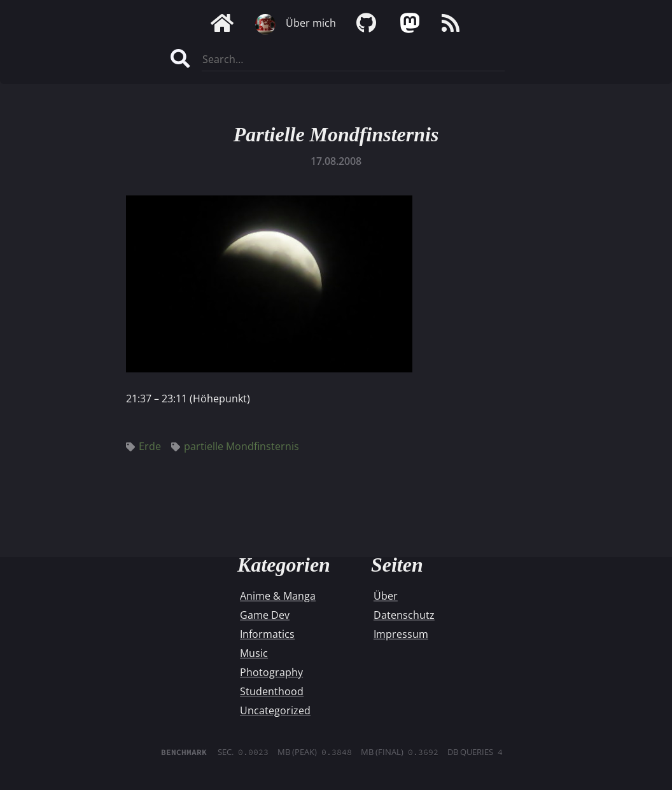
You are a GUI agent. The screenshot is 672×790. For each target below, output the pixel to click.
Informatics (267, 634)
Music (254, 653)
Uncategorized (275, 710)
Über (386, 596)
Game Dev (265, 615)
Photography (271, 672)
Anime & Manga (278, 596)
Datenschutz (404, 615)
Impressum (401, 634)
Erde (143, 446)
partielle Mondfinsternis (235, 446)
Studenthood (272, 691)
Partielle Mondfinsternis (336, 134)
